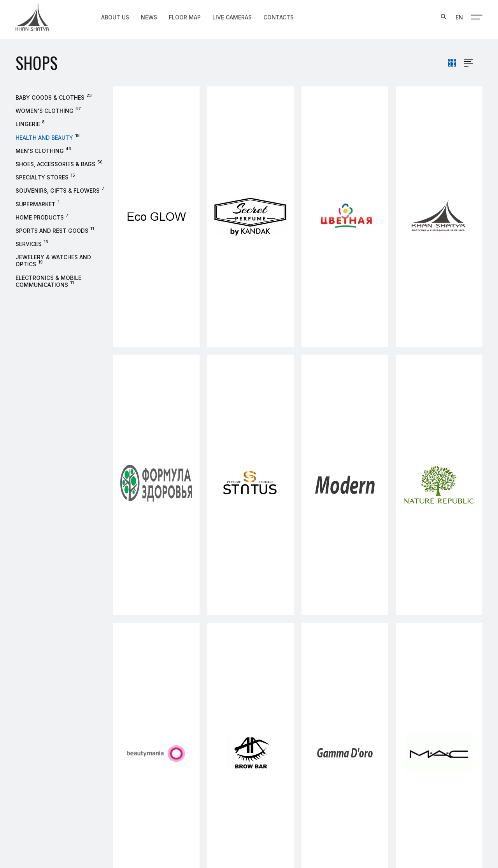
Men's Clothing (40, 151)
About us (115, 16)
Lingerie (28, 124)
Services (29, 244)
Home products (40, 217)
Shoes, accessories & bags (55, 164)
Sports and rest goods (52, 231)
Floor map (185, 16)
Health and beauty (44, 138)
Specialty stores (42, 177)
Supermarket (36, 204)
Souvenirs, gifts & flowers (58, 191)
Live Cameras (232, 16)
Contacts (279, 16)
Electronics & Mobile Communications (48, 281)
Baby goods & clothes (50, 98)
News (149, 16)
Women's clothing (45, 111)
